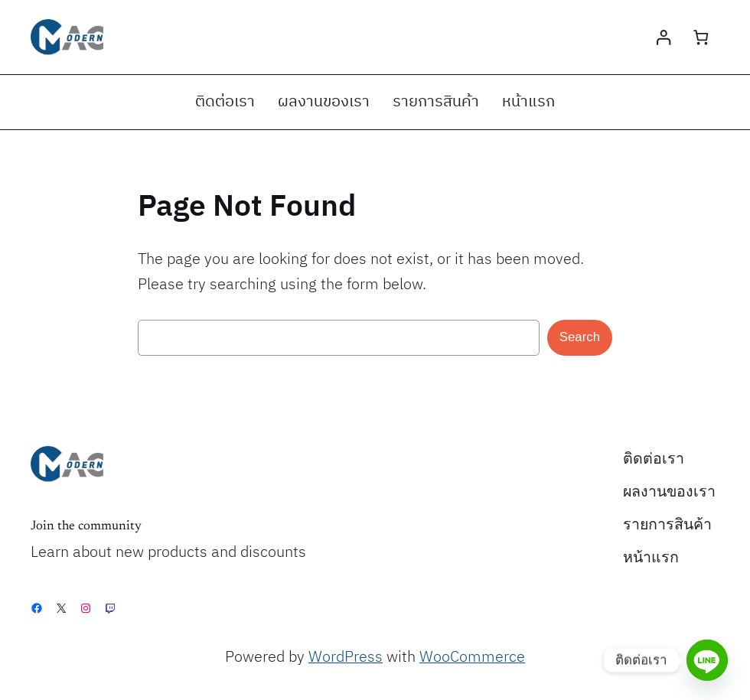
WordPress (346, 657)
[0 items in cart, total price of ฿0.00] (701, 37)
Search (580, 337)
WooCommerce (472, 657)
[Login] (663, 37)
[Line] (707, 660)
